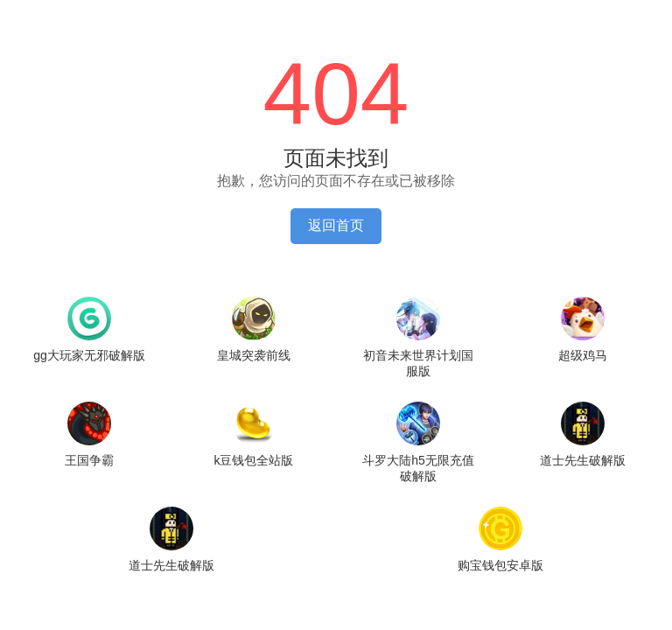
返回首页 (336, 225)
